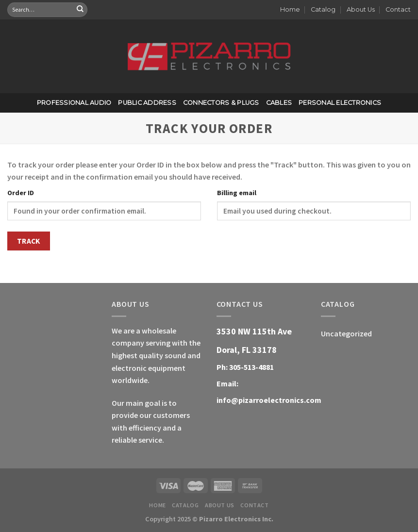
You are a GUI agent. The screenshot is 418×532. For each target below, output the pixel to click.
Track (29, 241)
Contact (398, 9)
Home (290, 9)
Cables (279, 103)
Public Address (147, 103)
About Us (361, 9)
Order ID (21, 193)
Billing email (237, 193)
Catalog (323, 9)
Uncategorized (346, 333)
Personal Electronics (340, 103)
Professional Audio (74, 103)
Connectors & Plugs (221, 103)
